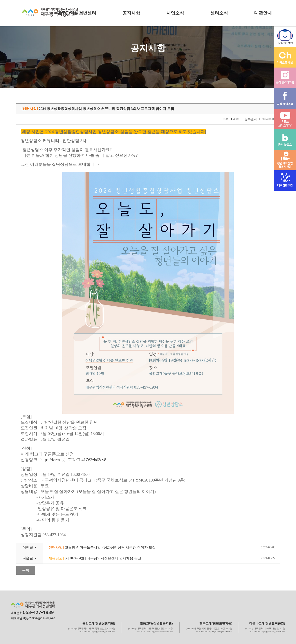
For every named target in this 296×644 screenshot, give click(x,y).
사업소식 (175, 13)
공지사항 (131, 13)
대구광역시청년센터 (76, 13)
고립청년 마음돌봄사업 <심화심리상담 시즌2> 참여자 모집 (102, 547)
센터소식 (219, 13)
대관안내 (263, 13)
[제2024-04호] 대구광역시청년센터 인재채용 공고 (94, 558)
